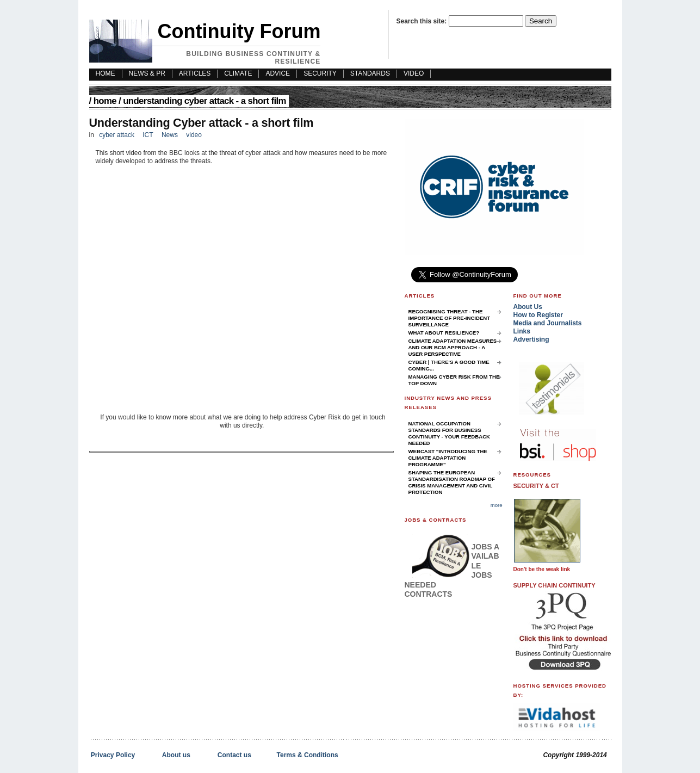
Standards (370, 73)
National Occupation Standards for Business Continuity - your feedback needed (450, 433)
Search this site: (423, 21)
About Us (528, 307)
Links (522, 331)
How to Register (538, 315)
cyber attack (117, 135)
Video (414, 73)
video (194, 135)
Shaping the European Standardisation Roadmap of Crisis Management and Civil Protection (452, 482)
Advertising (531, 339)
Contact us (234, 755)
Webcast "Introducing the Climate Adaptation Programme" (448, 458)
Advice (278, 73)
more (497, 505)
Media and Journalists (548, 323)
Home (105, 101)
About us (176, 755)
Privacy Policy (113, 755)
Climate (238, 73)
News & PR (147, 73)
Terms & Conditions (308, 755)
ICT (148, 135)
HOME (106, 73)
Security (320, 73)
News (170, 135)
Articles (195, 73)
